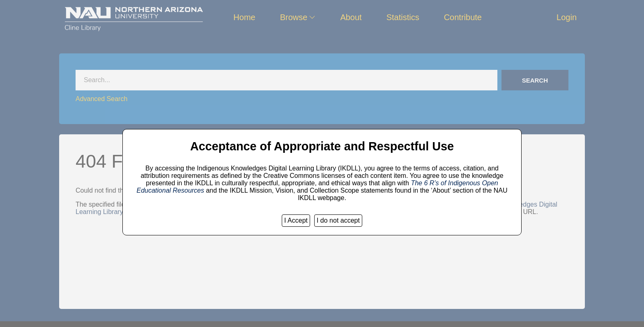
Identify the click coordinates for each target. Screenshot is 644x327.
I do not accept (338, 220)
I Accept (296, 220)
